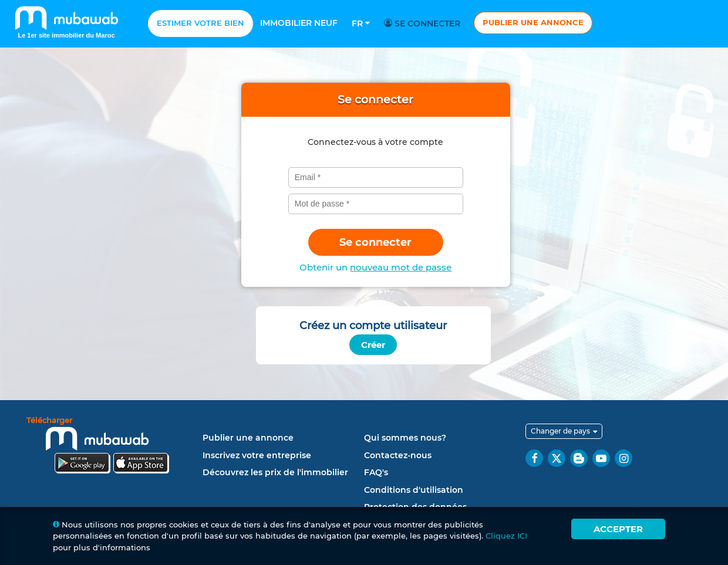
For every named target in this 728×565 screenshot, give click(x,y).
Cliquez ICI (506, 536)
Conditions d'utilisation (414, 490)
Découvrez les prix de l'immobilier (275, 472)
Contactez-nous (398, 455)
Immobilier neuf (299, 23)
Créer (373, 345)
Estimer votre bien (200, 23)
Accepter (618, 529)
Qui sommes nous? (405, 438)
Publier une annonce (533, 22)
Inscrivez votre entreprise (257, 455)
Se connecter (424, 23)
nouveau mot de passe (401, 267)
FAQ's (376, 472)
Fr (361, 23)
